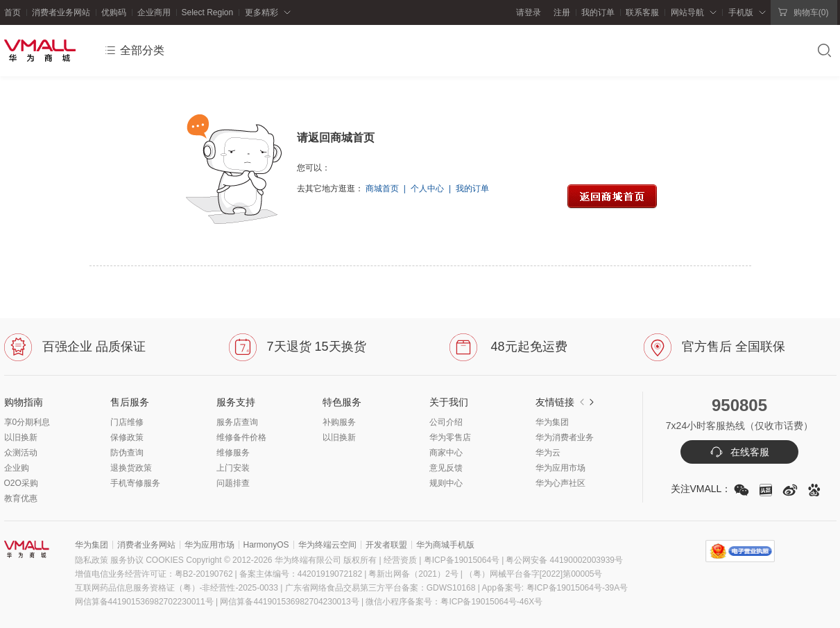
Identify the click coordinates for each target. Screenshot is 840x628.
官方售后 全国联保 (714, 347)
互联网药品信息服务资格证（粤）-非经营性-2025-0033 (177, 588)
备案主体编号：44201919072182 (301, 574)
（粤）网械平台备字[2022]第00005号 (534, 574)
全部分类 (134, 51)
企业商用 (154, 12)
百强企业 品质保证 (75, 347)
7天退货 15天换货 (298, 347)
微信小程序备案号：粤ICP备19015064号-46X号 (454, 602)
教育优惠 (21, 498)
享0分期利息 (27, 422)
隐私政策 (92, 560)
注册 (559, 12)
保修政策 (127, 437)
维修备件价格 (241, 437)
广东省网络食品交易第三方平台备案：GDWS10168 (380, 588)
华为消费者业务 (565, 437)
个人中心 (427, 189)
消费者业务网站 (61, 12)
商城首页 (382, 189)
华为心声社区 (560, 483)
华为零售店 (450, 437)
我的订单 (598, 12)
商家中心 (446, 453)
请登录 (529, 12)
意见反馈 (446, 468)
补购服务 (339, 422)
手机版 (741, 12)
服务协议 (127, 560)
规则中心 (446, 483)
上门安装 (233, 468)
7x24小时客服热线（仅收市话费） (739, 426)
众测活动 (21, 453)
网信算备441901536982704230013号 (289, 602)
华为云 (548, 453)
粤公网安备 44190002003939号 (564, 560)
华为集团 (552, 422)
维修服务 (233, 453)
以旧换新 (21, 437)
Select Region (208, 12)
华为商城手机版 (445, 545)
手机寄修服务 (135, 483)
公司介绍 (446, 422)
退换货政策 (131, 468)
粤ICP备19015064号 (460, 560)
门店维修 (127, 422)
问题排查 (233, 483)
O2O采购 (21, 483)
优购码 (114, 12)
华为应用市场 (560, 468)
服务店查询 (237, 422)
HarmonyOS (266, 545)
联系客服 (642, 12)
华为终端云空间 (327, 545)
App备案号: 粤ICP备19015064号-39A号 (555, 588)
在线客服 (739, 452)
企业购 (17, 468)
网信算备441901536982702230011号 (144, 602)
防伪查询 (127, 453)
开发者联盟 (386, 545)
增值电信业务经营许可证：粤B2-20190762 (157, 574)
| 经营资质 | (401, 560)
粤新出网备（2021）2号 (417, 574)
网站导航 (687, 12)
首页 (12, 12)
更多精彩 (262, 12)
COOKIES (165, 560)
